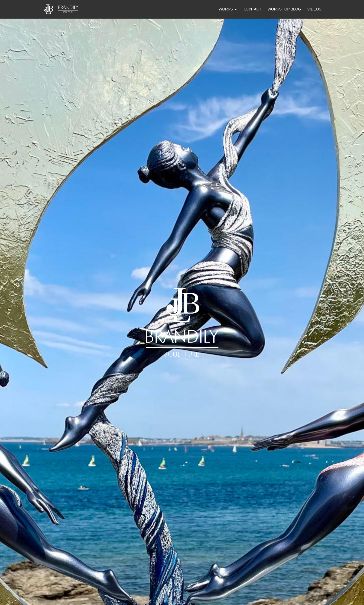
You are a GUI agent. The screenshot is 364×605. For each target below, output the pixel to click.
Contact (253, 9)
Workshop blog (284, 9)
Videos (314, 9)
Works (226, 9)
